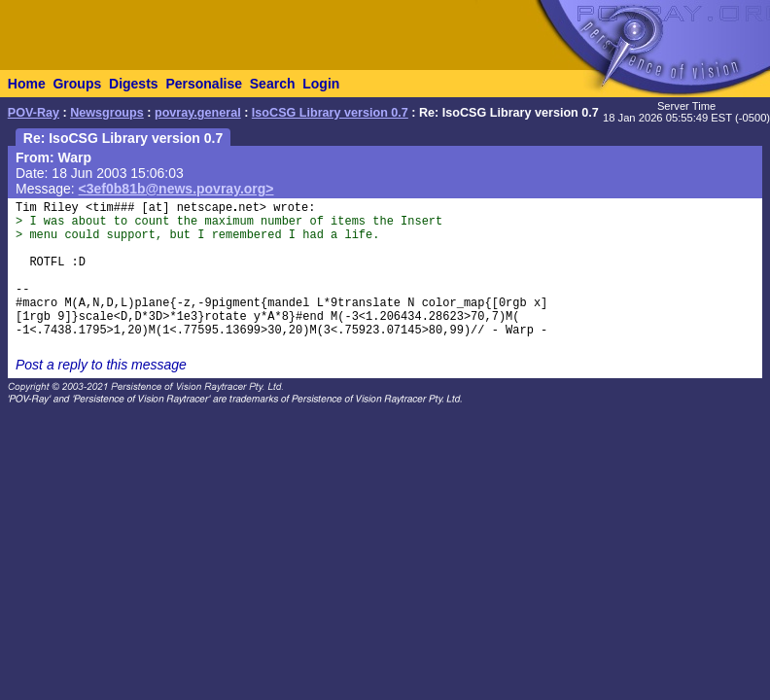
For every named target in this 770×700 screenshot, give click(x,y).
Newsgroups (107, 113)
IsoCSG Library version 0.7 (330, 113)
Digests (134, 84)
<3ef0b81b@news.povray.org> (176, 189)
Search (273, 84)
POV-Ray (34, 113)
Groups (77, 84)
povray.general (198, 113)
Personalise (204, 84)
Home (27, 84)
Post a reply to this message (101, 365)
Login (321, 84)
